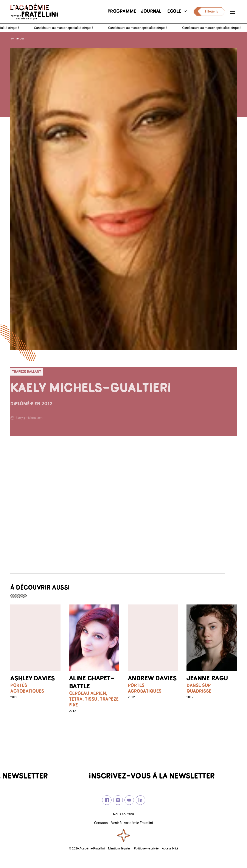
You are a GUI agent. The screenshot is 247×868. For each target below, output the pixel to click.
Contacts (101, 823)
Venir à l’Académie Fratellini (132, 823)
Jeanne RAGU (207, 679)
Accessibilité (170, 848)
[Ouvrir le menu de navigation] (233, 12)
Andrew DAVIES (152, 679)
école (177, 12)
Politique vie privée (146, 848)
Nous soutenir (124, 814)
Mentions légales (119, 848)
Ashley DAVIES (33, 679)
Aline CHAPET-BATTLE (92, 683)
